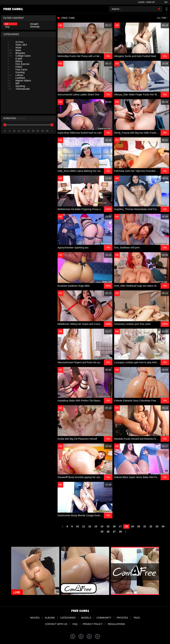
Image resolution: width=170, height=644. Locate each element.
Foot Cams (17, 70)
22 (151, 526)
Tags (137, 618)
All (7, 24)
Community (104, 618)
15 (108, 526)
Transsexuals (19, 89)
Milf (13, 83)
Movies (35, 618)
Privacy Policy (93, 624)
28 (120, 532)
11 (84, 526)
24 (163, 526)
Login (141, 2)
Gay (7, 27)
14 (102, 526)
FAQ (75, 624)
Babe (14, 50)
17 (120, 526)
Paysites (122, 618)
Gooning (16, 72)
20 (139, 526)
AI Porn (16, 42)
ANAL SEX (17, 45)
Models (86, 618)
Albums (50, 618)
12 (90, 526)
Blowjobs (16, 53)
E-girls (15, 59)
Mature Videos (19, 81)
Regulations (116, 624)
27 (114, 532)
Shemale (35, 27)
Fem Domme (19, 64)
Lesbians (16, 78)
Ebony (15, 61)
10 (78, 526)
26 (108, 532)
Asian (15, 48)
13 (96, 526)
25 (102, 532)
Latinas (15, 75)
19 (133, 526)
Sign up (150, 2)
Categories (68, 618)
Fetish (15, 67)
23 (157, 526)
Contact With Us (56, 624)
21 (145, 526)
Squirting (16, 86)
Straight (34, 24)
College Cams (19, 56)
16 (114, 526)
